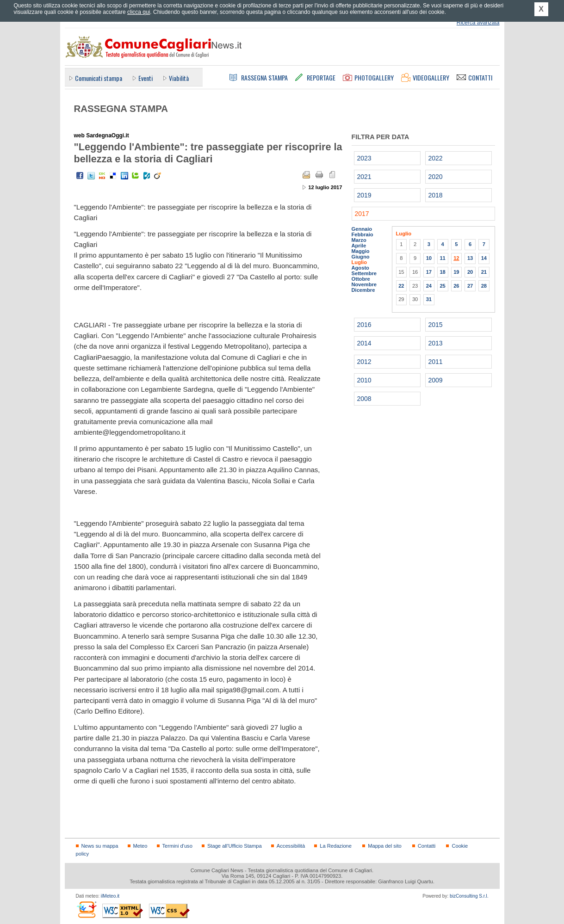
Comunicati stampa (99, 78)
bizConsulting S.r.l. (469, 896)
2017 (362, 214)
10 (429, 258)
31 (429, 299)
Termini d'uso (177, 846)
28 (484, 286)
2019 (364, 195)
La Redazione (336, 846)
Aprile (359, 246)
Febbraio (363, 234)
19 (456, 272)
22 (401, 286)
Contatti (427, 846)
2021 (364, 177)
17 (429, 272)
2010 (364, 380)
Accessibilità (291, 846)
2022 (436, 158)
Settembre (364, 273)
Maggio (361, 251)
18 (442, 272)
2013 (436, 343)
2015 (436, 325)
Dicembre (363, 290)
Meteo (140, 846)
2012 (364, 362)
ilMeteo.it (110, 896)
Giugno (361, 257)
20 (470, 272)
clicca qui (139, 12)
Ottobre (361, 279)
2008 (364, 399)
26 (456, 286)
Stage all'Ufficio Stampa (235, 846)
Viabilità (179, 78)
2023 (364, 158)
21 (484, 272)
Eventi (146, 78)
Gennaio (362, 229)
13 (470, 258)
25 (442, 286)
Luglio (359, 262)
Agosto (360, 268)
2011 (436, 362)
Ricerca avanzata (478, 23)
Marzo (359, 240)
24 (429, 286)
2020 (436, 177)
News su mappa (100, 846)
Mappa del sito (385, 846)
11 (442, 258)
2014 (364, 343)
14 (484, 258)
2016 (364, 325)
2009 (436, 380)
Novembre (364, 284)
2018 (436, 195)
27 (470, 286)
